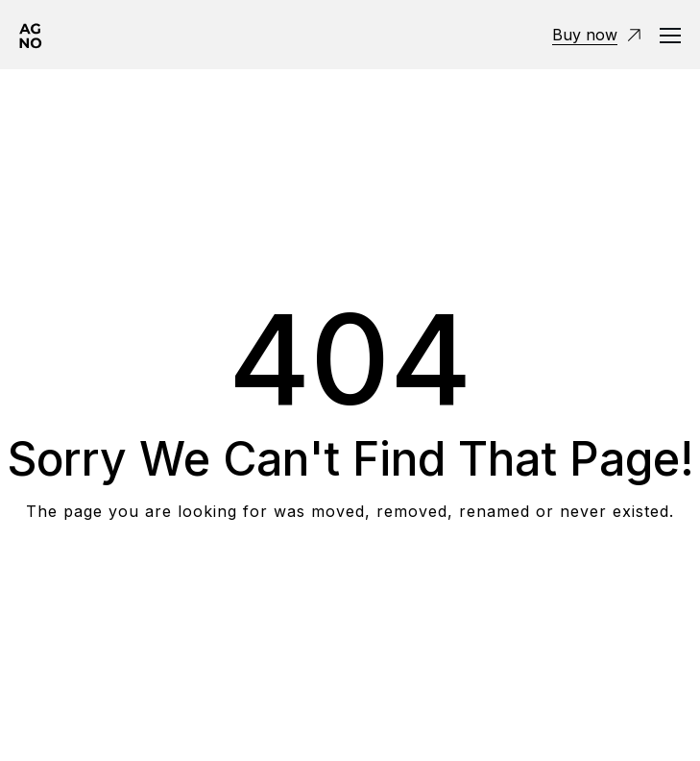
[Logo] (31, 35)
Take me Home (350, 589)
